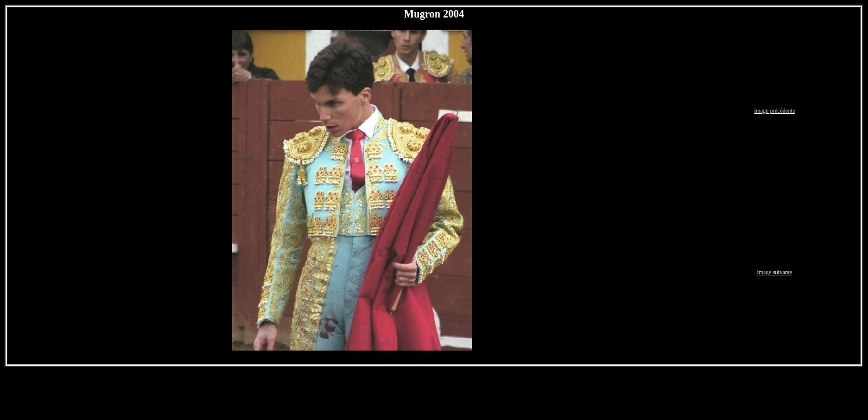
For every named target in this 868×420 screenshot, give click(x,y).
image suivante (775, 272)
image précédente (775, 111)
